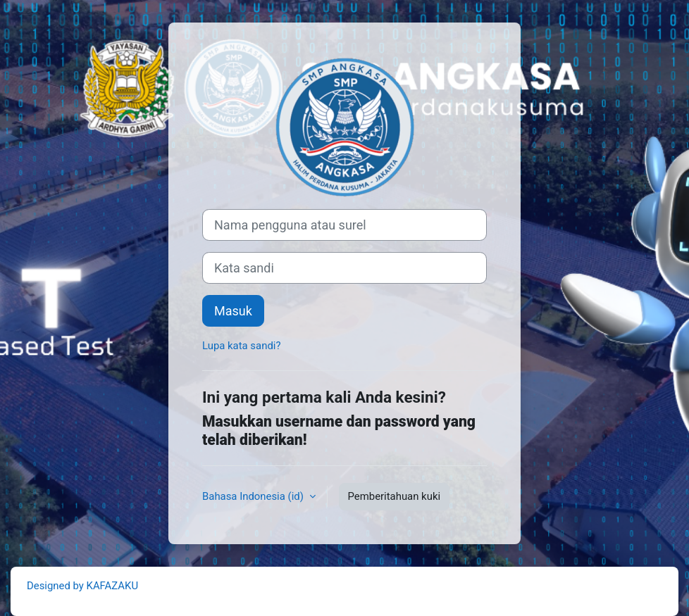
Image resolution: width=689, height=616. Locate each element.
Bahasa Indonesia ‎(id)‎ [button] (254, 496)
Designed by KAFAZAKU (82, 586)
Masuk (233, 311)
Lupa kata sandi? (241, 346)
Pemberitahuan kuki (395, 496)
